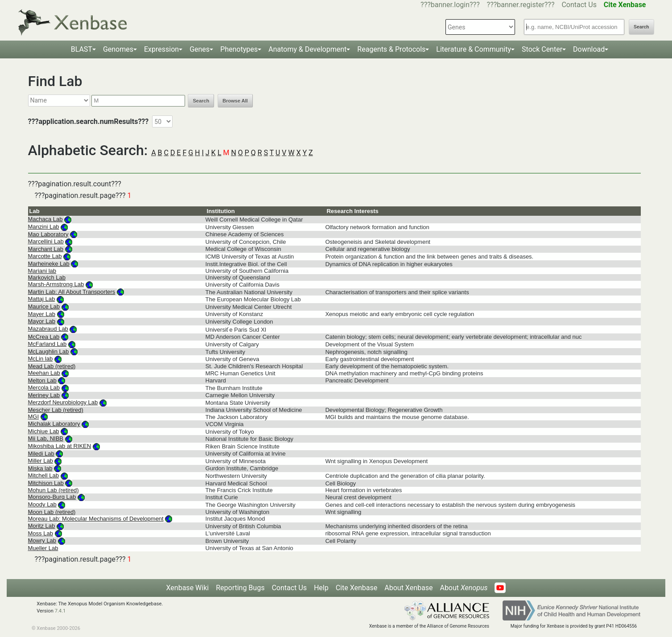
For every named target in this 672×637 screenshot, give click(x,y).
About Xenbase (408, 588)
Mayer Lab (42, 314)
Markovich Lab (47, 277)
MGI (34, 417)
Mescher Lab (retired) (56, 410)
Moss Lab (41, 533)
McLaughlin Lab (49, 351)
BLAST (82, 49)
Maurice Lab (44, 306)
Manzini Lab (44, 227)
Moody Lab (42, 504)
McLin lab (41, 359)
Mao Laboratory (48, 234)
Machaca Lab (45, 219)
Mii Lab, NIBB (46, 438)
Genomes (118, 49)
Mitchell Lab (43, 475)
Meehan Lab (44, 373)
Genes (200, 49)
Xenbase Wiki (188, 588)
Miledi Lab (41, 454)
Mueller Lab (43, 548)
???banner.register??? (521, 5)
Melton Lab (42, 380)
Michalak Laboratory (54, 424)
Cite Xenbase (357, 588)
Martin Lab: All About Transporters (72, 292)
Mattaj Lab (42, 299)
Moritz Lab (42, 526)
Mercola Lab (44, 388)
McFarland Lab (47, 344)
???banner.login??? (450, 5)
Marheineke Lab (49, 264)
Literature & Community (474, 49)
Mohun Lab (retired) (54, 490)
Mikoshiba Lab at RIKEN (60, 446)
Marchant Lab (46, 249)
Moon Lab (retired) (52, 512)
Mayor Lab (42, 321)
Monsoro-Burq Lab (52, 497)
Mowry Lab (42, 540)
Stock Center (542, 49)
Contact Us (579, 5)
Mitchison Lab (46, 483)
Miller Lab (41, 461)
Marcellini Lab (46, 241)
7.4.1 (60, 611)
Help (321, 588)
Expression (161, 49)
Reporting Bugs (240, 588)
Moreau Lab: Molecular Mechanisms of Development (96, 519)
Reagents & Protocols (391, 49)
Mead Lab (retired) (52, 366)
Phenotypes (239, 49)
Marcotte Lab (45, 256)
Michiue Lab (44, 431)
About (464, 588)
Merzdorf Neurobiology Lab (63, 402)
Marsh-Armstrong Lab (56, 284)
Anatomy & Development (307, 49)
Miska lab (40, 468)
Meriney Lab (44, 395)
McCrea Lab (44, 337)
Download (589, 49)
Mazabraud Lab (48, 329)
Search (641, 27)
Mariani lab (42, 271)
